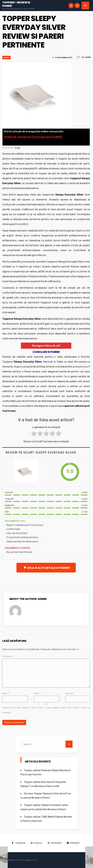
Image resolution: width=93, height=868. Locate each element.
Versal (34, 860)
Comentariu (46, 656)
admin (88, 57)
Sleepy (6, 57)
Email (37, 693)
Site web (69, 693)
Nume (6, 693)
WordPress (20, 860)
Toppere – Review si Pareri (16, 4)
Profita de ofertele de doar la (33, 137)
